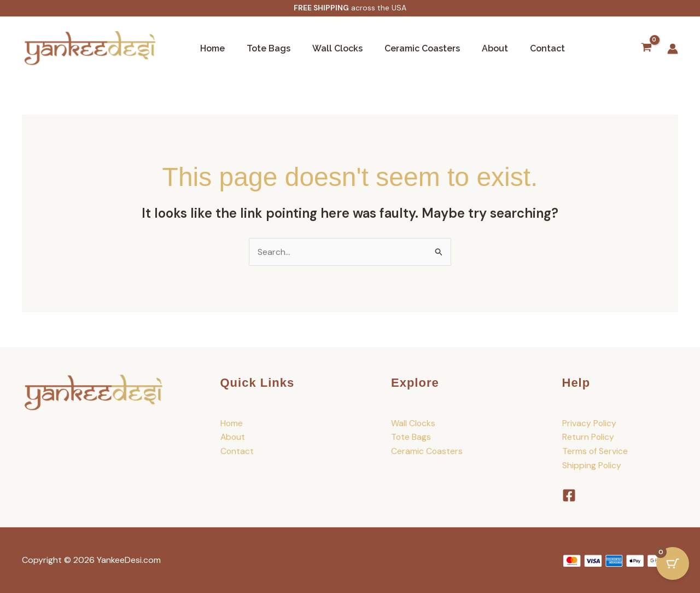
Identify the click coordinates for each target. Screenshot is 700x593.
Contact (523, 48)
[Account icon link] (673, 49)
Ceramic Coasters (407, 48)
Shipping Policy (592, 465)
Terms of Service (595, 451)
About (475, 48)
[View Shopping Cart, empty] (646, 49)
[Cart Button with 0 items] (673, 566)
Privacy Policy (590, 423)
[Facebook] (569, 495)
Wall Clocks (326, 48)
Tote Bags (262, 48)
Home (210, 48)
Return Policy (588, 437)
